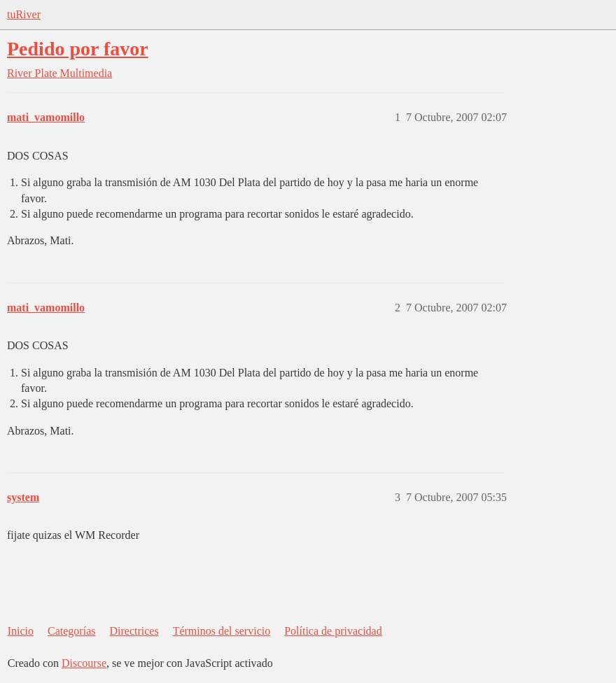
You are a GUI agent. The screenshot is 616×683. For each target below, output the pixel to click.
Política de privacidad (333, 631)
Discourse (84, 663)
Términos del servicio (222, 631)
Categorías (71, 631)
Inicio (21, 631)
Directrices (134, 631)
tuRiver (24, 14)
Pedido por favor (78, 49)
